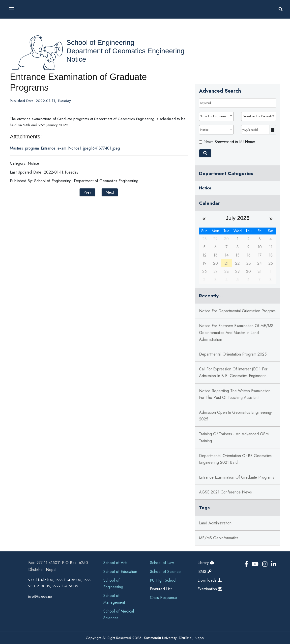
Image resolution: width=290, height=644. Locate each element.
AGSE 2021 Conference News (225, 492)
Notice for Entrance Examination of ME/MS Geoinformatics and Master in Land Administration (236, 332)
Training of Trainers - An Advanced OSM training (234, 437)
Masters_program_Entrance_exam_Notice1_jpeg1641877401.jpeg (65, 148)
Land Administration (215, 523)
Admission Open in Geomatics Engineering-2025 (236, 416)
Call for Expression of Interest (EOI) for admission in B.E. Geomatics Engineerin (233, 372)
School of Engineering (100, 42)
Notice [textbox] (204, 130)
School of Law (162, 563)
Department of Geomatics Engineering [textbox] (259, 116)
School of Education (120, 572)
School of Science (165, 572)
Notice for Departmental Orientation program (237, 311)
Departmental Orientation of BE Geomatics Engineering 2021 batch (235, 459)
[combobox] (217, 116)
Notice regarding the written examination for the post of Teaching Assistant (235, 394)
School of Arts (115, 563)
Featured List (161, 589)
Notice (76, 59)
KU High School (163, 580)
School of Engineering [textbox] (215, 116)
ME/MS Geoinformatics (219, 538)
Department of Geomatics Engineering (125, 51)
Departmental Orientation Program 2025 (233, 354)
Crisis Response (163, 598)
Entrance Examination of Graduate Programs (237, 477)
